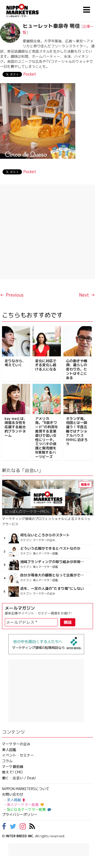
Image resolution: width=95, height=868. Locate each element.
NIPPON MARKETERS (28, 10)
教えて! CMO (12, 772)
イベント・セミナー (18, 755)
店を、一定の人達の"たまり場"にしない (52, 588)
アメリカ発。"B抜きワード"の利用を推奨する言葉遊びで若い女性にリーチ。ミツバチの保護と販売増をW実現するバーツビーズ (47, 438)
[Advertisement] (47, 232)
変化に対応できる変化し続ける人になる (46, 365)
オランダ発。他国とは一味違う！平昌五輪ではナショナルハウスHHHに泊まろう (77, 431)
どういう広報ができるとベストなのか (50, 548)
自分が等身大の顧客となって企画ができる (53, 575)
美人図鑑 (9, 750)
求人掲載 (16, 800)
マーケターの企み (16, 744)
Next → (87, 295)
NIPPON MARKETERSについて (26, 789)
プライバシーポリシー (20, 814)
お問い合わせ (13, 794)
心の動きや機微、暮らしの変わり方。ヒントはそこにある (77, 369)
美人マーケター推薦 (25, 805)
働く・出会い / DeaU (19, 778)
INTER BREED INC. (20, 836)
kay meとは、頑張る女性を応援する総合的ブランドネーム (16, 427)
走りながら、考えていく (15, 363)
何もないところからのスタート (45, 535)
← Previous (12, 295)
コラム (7, 761)
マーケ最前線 (13, 767)
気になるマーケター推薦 (28, 809)
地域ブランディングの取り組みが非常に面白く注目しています (53, 562)
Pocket (30, 74)
